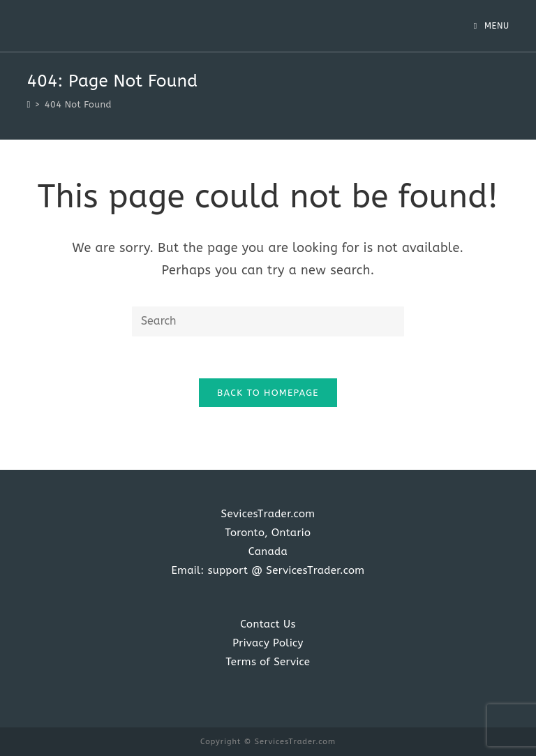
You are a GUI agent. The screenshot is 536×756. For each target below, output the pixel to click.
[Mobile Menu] (492, 26)
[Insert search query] (268, 321)
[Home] (28, 104)
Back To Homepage (268, 393)
